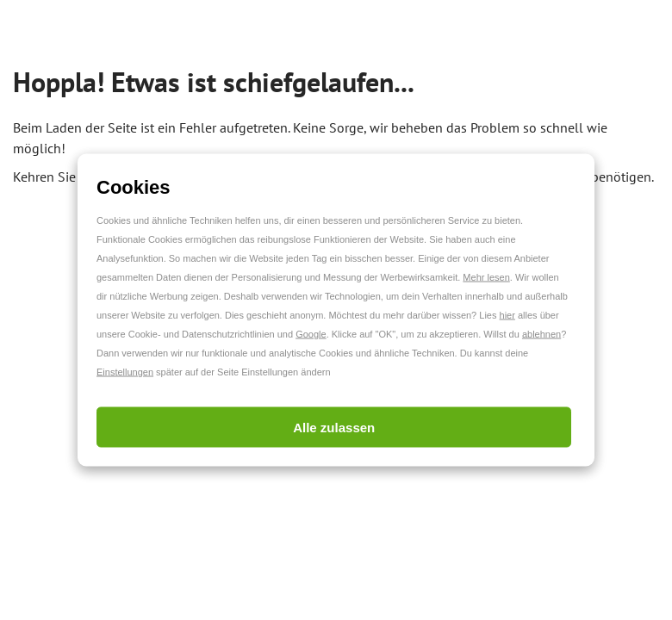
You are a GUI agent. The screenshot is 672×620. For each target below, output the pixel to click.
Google (311, 334)
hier (507, 315)
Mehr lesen (486, 277)
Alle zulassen (334, 428)
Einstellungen (125, 372)
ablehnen (541, 334)
